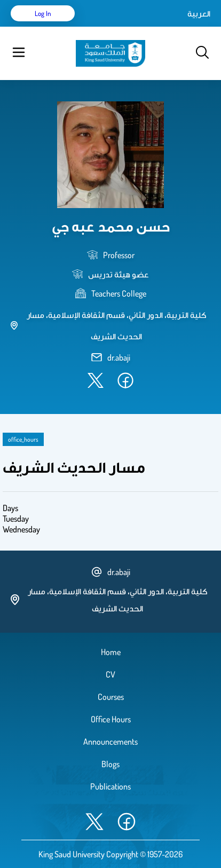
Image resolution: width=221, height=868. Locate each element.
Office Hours (111, 719)
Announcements (111, 742)
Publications (111, 786)
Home (111, 652)
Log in (43, 13)
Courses (111, 697)
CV (111, 674)
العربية (199, 13)
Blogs (111, 764)
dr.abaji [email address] (119, 357)
